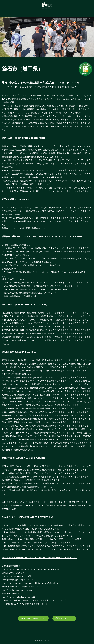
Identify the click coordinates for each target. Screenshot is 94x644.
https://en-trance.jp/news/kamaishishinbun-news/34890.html (31, 583)
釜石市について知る (64, 618)
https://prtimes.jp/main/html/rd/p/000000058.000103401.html (31, 569)
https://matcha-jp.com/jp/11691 (17, 576)
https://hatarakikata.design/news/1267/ (24, 597)
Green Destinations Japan (50, 641)
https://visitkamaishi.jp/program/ (18, 590)
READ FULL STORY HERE (33, 618)
